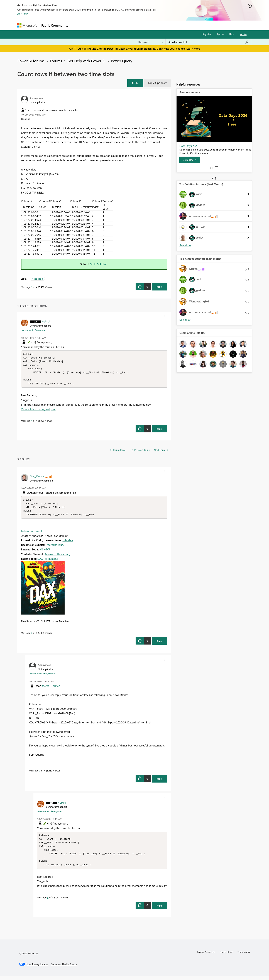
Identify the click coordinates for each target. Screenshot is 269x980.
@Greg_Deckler (50, 688)
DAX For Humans (47, 561)
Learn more (193, 49)
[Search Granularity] (151, 42)
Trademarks (244, 956)
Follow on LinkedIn (32, 533)
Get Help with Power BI (86, 61)
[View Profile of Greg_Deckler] (37, 478)
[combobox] (209, 42)
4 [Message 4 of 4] (32, 422)
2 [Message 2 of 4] (32, 635)
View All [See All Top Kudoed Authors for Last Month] (185, 320)
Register (207, 34)
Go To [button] (243, 34)
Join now (23, 14)
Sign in (220, 34)
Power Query (122, 61)
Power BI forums (31, 61)
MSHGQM (46, 552)
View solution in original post (38, 411)
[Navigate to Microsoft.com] (27, 25)
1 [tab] (211, 168)
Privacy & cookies (206, 956)
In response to (34, 330)
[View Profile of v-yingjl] (46, 321)
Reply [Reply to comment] (159, 430)
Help (232, 34)
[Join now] (190, 160)
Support (168, 25)
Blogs (139, 25)
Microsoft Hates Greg (58, 557)
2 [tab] (213, 168)
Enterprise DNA (55, 547)
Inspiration (92, 25)
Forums (76, 25)
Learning (153, 25)
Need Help (37, 279)
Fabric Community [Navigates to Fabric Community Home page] (55, 25)
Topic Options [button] (156, 83)
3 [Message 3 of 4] (40, 773)
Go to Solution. (99, 264)
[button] (135, 83)
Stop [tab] (217, 168)
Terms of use (226, 956)
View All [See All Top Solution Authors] (185, 245)
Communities (123, 25)
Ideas (107, 25)
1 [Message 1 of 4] (32, 287)
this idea (68, 543)
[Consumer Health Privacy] (64, 968)
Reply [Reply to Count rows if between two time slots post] (159, 287)
